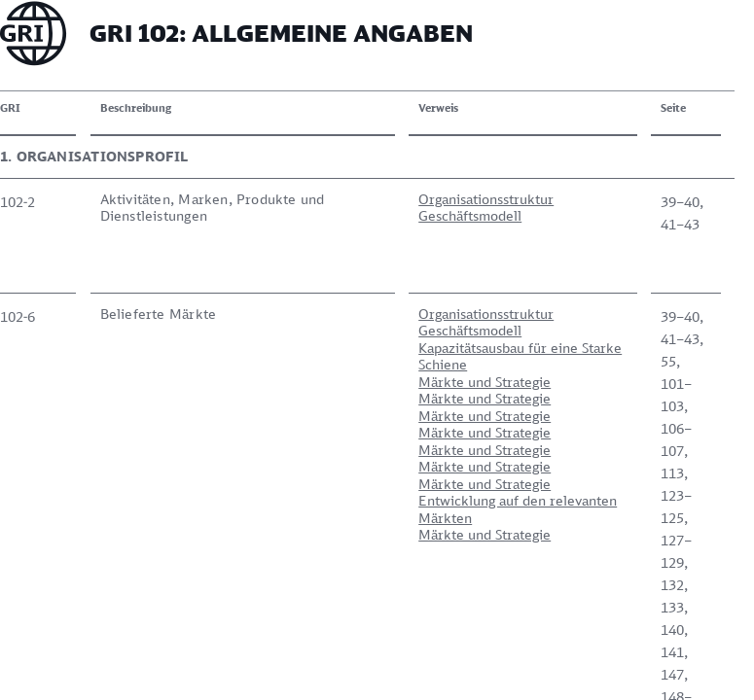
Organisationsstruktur (486, 199)
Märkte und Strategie (485, 382)
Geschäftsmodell (470, 215)
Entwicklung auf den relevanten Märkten (518, 509)
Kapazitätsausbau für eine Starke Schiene (520, 356)
